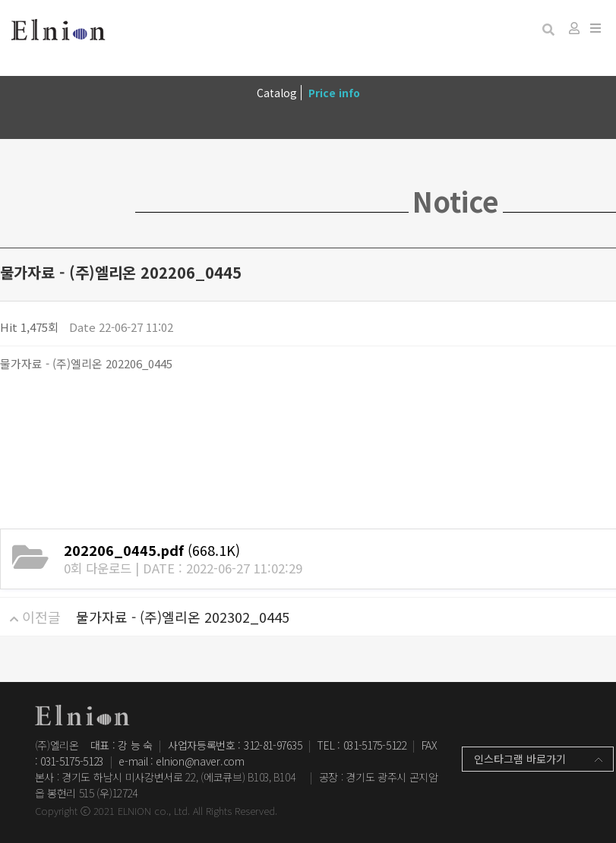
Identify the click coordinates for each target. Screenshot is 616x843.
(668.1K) (152, 550)
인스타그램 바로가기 (520, 759)
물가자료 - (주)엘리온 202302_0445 (183, 617)
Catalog (277, 93)
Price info (334, 93)
